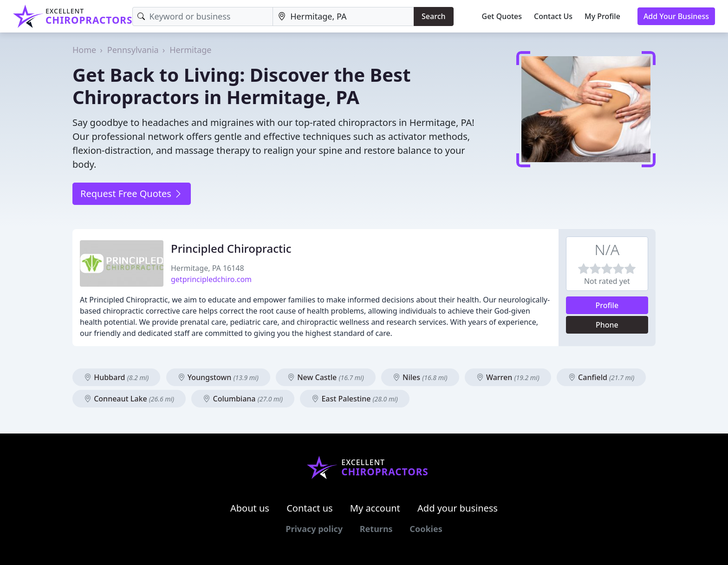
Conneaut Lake (129, 399)
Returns (376, 529)
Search (433, 16)
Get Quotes (502, 16)
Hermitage (190, 50)
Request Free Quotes (132, 194)
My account (375, 508)
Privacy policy (314, 529)
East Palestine (355, 399)
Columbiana (243, 399)
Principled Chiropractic (231, 248)
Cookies (426, 529)
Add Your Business (676, 16)
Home (84, 50)
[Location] (343, 16)
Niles (420, 377)
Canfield (601, 377)
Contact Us (553, 16)
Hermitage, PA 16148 (208, 268)
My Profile (602, 16)
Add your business (458, 508)
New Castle (326, 377)
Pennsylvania (133, 50)
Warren (508, 377)
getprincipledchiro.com (211, 279)
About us (250, 508)
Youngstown (218, 377)
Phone (607, 325)
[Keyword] (203, 16)
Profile (607, 305)
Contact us (310, 508)
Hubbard (116, 377)
